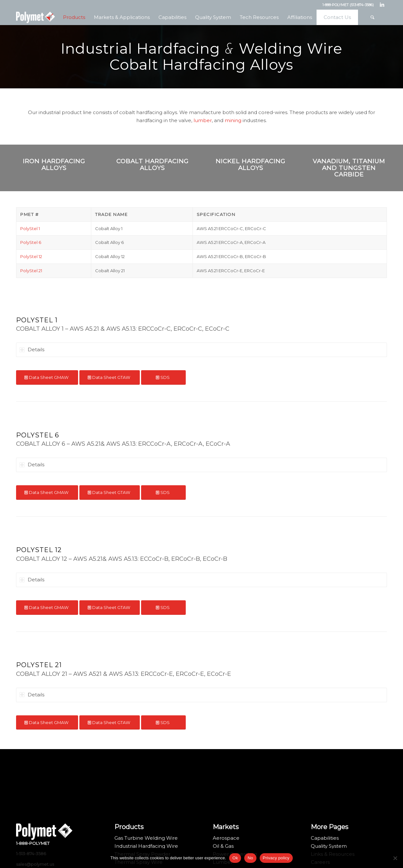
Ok (235, 858)
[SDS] (163, 377)
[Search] (372, 17)
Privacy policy (276, 858)
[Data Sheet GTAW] (110, 377)
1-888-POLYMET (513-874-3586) (348, 5)
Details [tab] (32, 349)
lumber (203, 120)
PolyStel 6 (31, 242)
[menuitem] (74, 17)
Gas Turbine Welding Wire (146, 838)
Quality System (329, 846)
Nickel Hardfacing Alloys (251, 165)
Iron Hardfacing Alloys (54, 165)
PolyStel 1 (30, 228)
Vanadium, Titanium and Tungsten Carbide (349, 168)
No (250, 858)
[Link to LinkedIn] (382, 5)
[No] (395, 858)
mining (233, 120)
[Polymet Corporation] (36, 17)
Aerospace (226, 838)
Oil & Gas (223, 846)
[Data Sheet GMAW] (47, 377)
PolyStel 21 (31, 271)
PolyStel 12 (31, 256)
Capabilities (325, 838)
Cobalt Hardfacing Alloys (152, 165)
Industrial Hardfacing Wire (146, 846)
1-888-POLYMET (33, 843)
